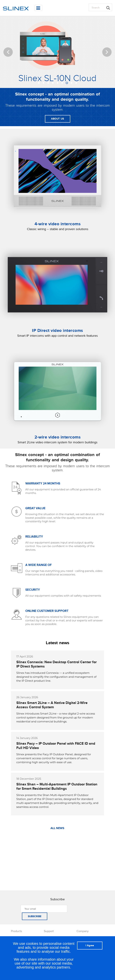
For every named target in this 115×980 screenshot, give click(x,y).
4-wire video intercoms (57, 224)
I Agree (90, 945)
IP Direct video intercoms (57, 331)
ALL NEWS (57, 828)
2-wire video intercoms (57, 437)
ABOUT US (57, 119)
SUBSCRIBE (35, 916)
